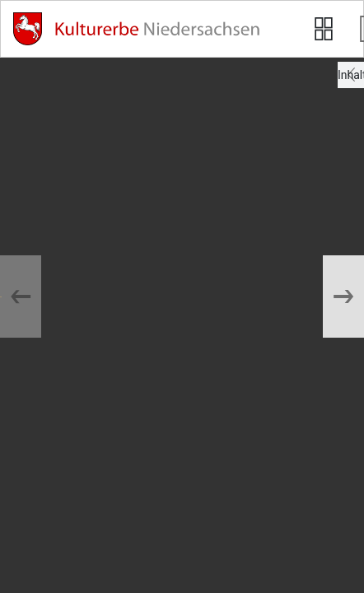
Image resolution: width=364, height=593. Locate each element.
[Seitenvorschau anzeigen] (324, 29)
